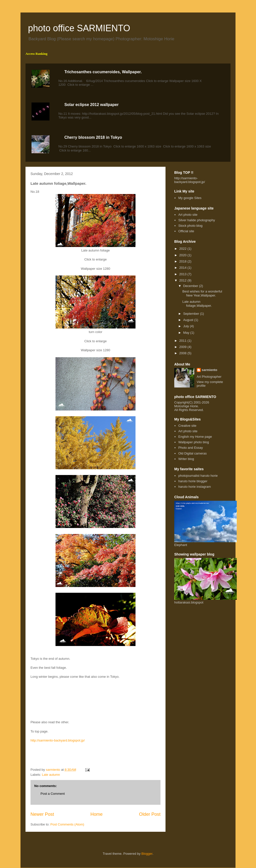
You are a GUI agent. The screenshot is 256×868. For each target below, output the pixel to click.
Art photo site (188, 215)
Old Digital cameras (192, 453)
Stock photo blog (190, 226)
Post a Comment (53, 794)
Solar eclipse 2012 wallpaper (91, 105)
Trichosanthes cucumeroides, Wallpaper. (103, 72)
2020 (183, 255)
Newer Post (42, 814)
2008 (183, 353)
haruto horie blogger (193, 481)
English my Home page (195, 437)
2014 (183, 268)
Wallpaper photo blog (193, 442)
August (189, 320)
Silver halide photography (197, 220)
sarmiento (209, 370)
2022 (183, 249)
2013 (183, 274)
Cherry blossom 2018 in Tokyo (93, 137)
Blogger (147, 854)
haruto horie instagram (194, 487)
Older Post (150, 814)
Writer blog (186, 459)
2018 (183, 261)
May (187, 333)
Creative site (187, 426)
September (192, 314)
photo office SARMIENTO (79, 28)
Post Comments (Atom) (67, 824)
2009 (183, 347)
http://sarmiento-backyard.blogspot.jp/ (58, 740)
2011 (183, 341)
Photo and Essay (190, 448)
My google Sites (190, 198)
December (191, 286)
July (187, 326)
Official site (186, 231)
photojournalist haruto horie (198, 476)
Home (97, 814)
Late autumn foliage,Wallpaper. (197, 304)
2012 (183, 280)
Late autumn (51, 775)
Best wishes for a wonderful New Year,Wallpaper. (202, 293)
